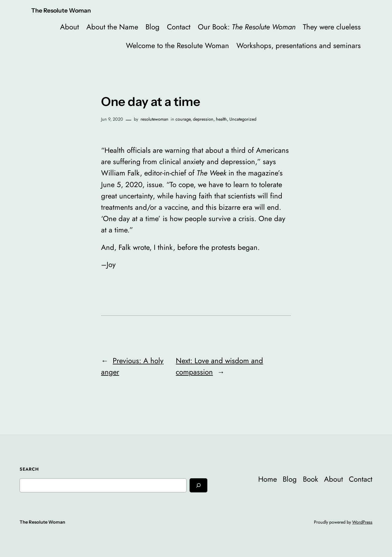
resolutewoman (155, 119)
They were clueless (332, 27)
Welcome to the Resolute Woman (177, 45)
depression (203, 119)
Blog (153, 27)
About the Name (112, 27)
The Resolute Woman (61, 10)
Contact (179, 27)
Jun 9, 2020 (112, 119)
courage (183, 119)
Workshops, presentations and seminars (299, 45)
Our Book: (247, 27)
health (221, 119)
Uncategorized (243, 119)
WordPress (362, 522)
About (70, 27)
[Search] (198, 485)
